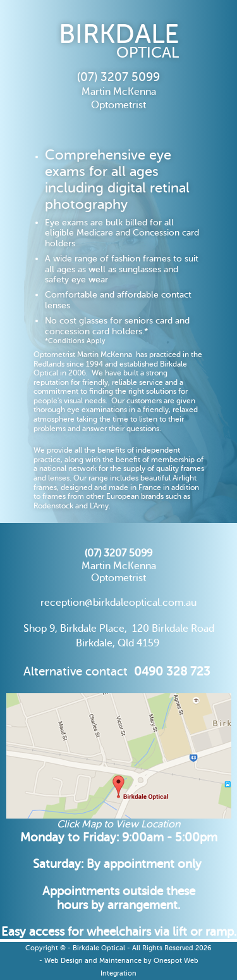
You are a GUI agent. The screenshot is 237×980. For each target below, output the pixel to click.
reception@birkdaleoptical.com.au (118, 603)
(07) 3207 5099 (118, 553)
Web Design (64, 961)
